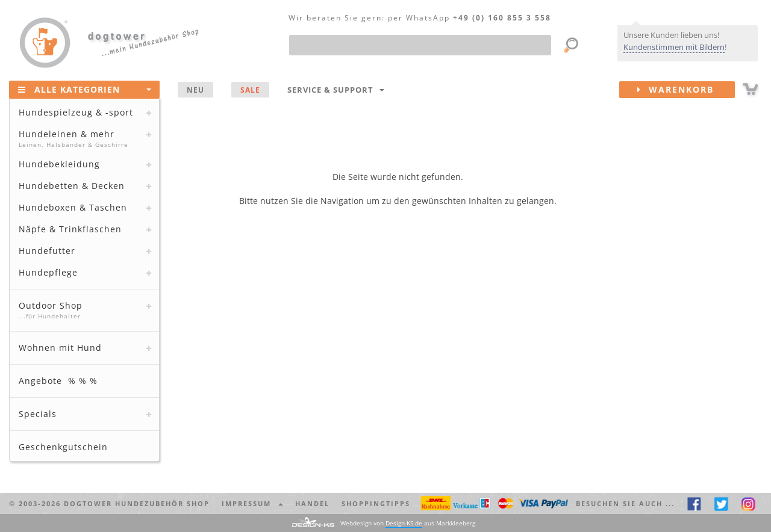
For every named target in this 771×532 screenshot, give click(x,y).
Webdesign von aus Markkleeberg (408, 523)
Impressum (252, 503)
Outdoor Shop (83, 310)
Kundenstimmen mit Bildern (674, 47)
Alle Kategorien (85, 89)
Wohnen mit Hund (60, 348)
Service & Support (336, 90)
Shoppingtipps (376, 503)
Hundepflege (48, 272)
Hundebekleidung (59, 164)
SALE (250, 90)
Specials (38, 414)
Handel (312, 503)
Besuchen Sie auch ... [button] (625, 503)
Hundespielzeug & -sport (76, 112)
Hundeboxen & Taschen (73, 207)
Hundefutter (47, 251)
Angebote (58, 381)
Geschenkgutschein (63, 447)
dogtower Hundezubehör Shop (137, 503)
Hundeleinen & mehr (83, 138)
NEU (195, 90)
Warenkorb (686, 90)
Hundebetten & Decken (72, 186)
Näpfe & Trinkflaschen (70, 229)
